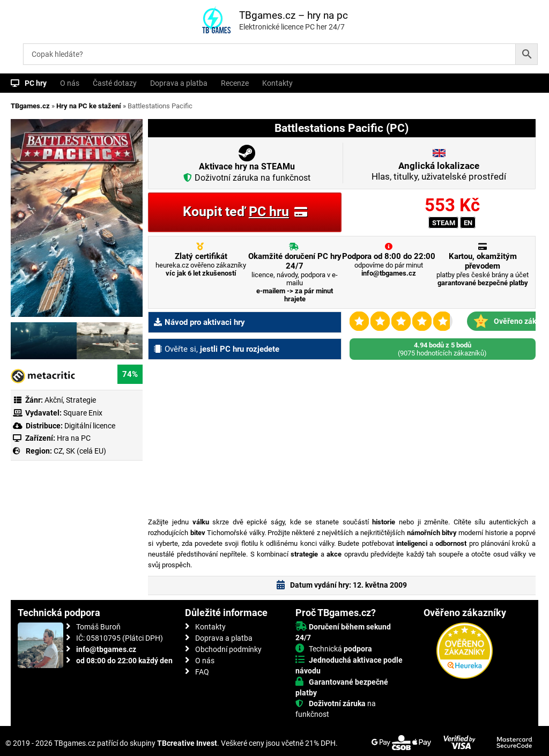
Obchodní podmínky (228, 649)
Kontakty (277, 83)
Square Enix (83, 413)
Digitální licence (89, 426)
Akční (54, 400)
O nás (70, 83)
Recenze (235, 83)
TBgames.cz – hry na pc (294, 15)
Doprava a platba (179, 83)
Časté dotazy (115, 83)
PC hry (36, 83)
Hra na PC (73, 438)
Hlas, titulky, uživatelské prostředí (439, 171)
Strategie (81, 400)
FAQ (202, 672)
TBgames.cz (30, 106)
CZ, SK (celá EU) (80, 451)
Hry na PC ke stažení (89, 106)
